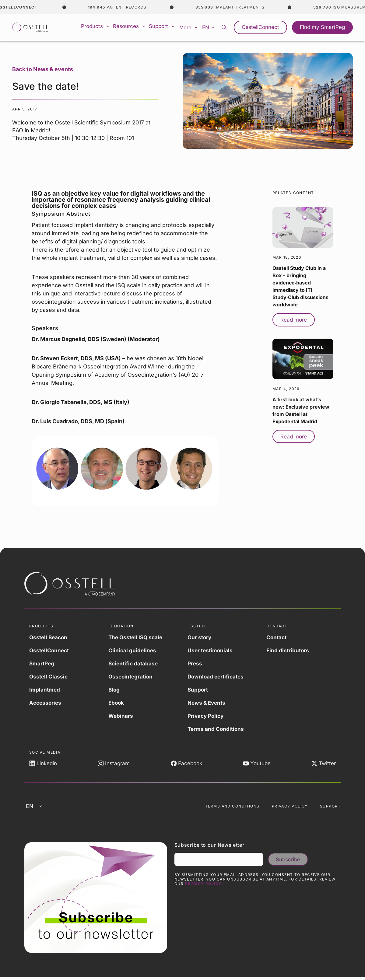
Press (195, 663)
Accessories (46, 703)
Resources (133, 27)
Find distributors (288, 650)
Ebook (117, 703)
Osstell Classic (49, 677)
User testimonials (211, 650)
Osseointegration (132, 677)
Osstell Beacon (49, 637)
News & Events (207, 703)
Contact (277, 637)
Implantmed (45, 690)
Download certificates (217, 677)
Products (98, 27)
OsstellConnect (265, 27)
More (193, 27)
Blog (114, 690)
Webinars (121, 716)
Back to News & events (43, 69)
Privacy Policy (207, 716)
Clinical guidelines (133, 650)
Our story (200, 637)
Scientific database (134, 663)
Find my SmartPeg (324, 27)
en (214, 27)
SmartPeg (42, 663)
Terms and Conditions (216, 729)
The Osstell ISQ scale (137, 637)
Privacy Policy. (204, 886)
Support (166, 27)
